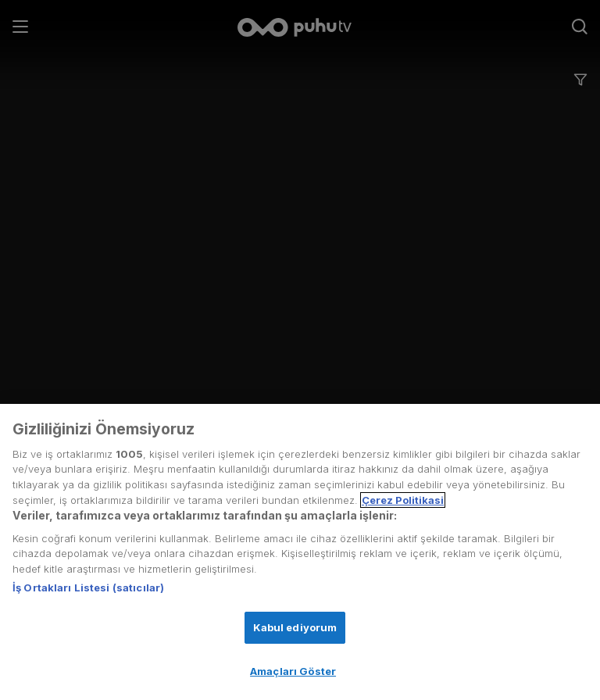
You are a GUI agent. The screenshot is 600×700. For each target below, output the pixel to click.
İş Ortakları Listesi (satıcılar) (88, 587)
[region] (300, 552)
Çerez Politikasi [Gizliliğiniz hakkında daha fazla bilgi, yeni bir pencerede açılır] (403, 500)
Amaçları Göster (293, 671)
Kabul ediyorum (295, 627)
